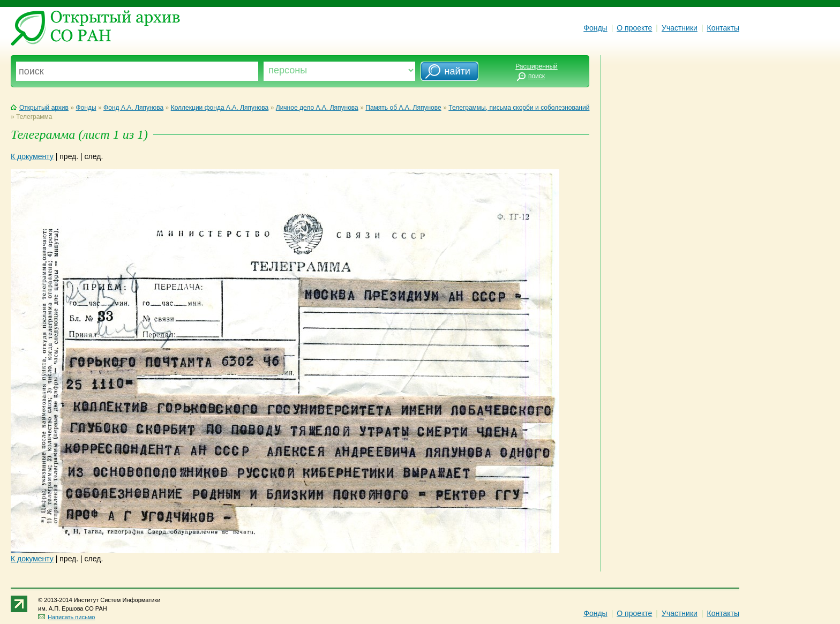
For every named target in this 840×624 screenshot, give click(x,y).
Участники (680, 28)
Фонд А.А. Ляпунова (133, 108)
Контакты (723, 28)
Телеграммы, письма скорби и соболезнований (519, 108)
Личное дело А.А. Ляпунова (317, 108)
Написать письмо (66, 617)
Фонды (595, 28)
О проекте (634, 28)
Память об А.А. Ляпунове (403, 108)
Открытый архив (40, 108)
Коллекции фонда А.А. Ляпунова (220, 108)
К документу (32, 156)
